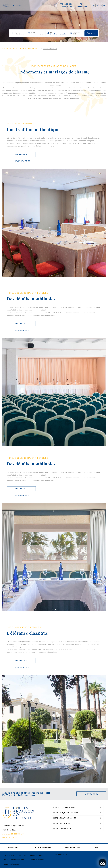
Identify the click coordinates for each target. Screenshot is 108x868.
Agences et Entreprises (42, 847)
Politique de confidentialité (14, 860)
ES (101, 5)
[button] (49, 275)
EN (97, 5)
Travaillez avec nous (72, 847)
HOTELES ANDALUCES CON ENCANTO (21, 49)
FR (104, 5)
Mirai (68, 854)
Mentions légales (37, 855)
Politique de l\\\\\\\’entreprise (15, 855)
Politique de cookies (36, 860)
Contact (97, 847)
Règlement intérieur (11, 864)
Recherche (91, 33)
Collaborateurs (14, 847)
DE (94, 5)
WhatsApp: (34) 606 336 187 (13, 834)
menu (18, 5)
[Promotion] (78, 34)
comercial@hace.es (9, 837)
